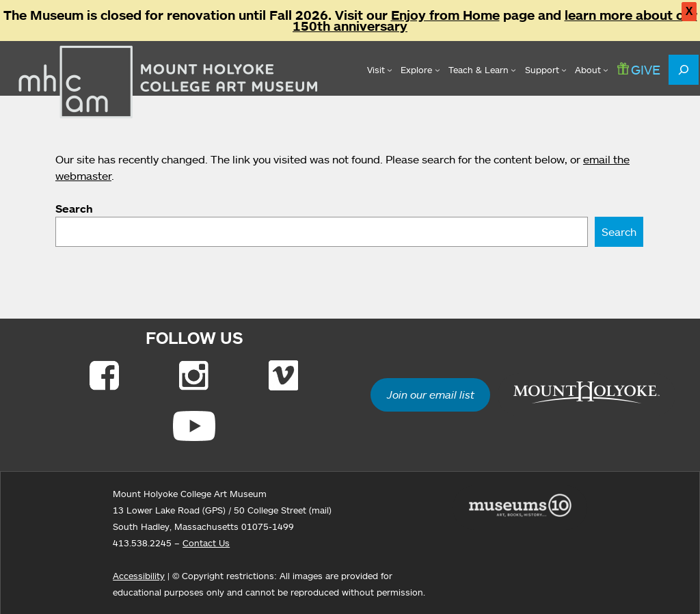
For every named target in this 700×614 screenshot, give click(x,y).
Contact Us (206, 543)
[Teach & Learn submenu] (482, 70)
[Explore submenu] (420, 70)
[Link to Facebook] (104, 375)
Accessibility (139, 576)
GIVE (639, 69)
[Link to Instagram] (194, 375)
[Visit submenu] (380, 70)
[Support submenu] (546, 70)
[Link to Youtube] (194, 426)
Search (74, 209)
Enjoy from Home (445, 15)
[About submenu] (592, 70)
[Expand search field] (684, 70)
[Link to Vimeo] (283, 375)
